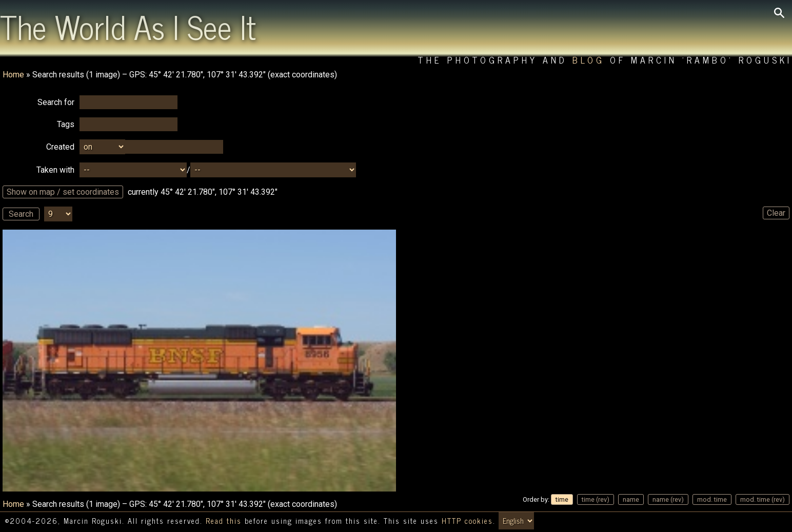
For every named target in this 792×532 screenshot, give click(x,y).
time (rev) (596, 499)
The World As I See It (128, 26)
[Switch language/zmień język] (516, 521)
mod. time (712, 499)
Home (13, 75)
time (562, 499)
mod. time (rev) (763, 499)
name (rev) (668, 499)
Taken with (55, 170)
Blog (589, 60)
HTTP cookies (467, 521)
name (631, 499)
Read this (224, 521)
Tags (66, 124)
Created (60, 147)
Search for (56, 102)
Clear (776, 213)
